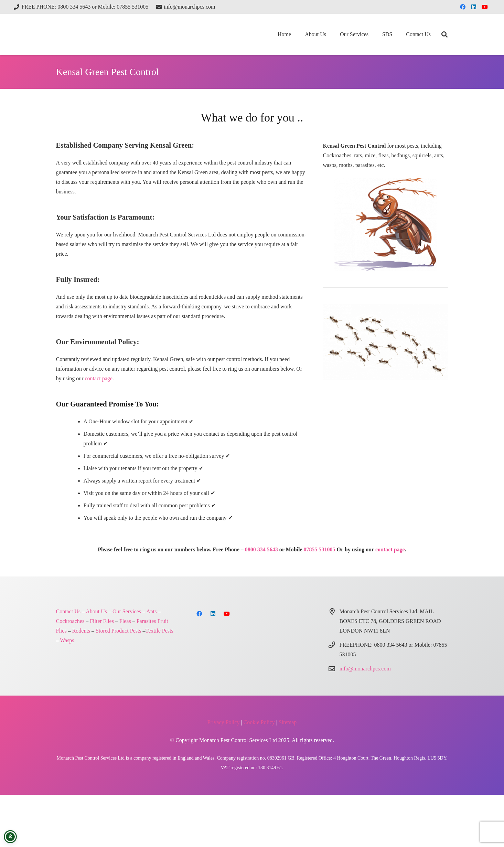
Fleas (125, 621)
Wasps (67, 640)
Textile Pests (159, 631)
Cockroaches (70, 621)
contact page (99, 378)
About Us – (98, 611)
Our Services (127, 611)
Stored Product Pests (118, 631)
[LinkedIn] (474, 7)
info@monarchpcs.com (365, 669)
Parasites (146, 621)
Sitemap (288, 722)
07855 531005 (320, 549)
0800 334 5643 (261, 549)
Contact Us (68, 611)
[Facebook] (463, 7)
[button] (444, 34)
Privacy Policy (224, 722)
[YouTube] (485, 7)
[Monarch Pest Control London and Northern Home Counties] (386, 225)
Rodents (81, 631)
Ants (151, 611)
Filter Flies (102, 621)
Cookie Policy (259, 722)
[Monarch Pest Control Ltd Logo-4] (90, 35)
